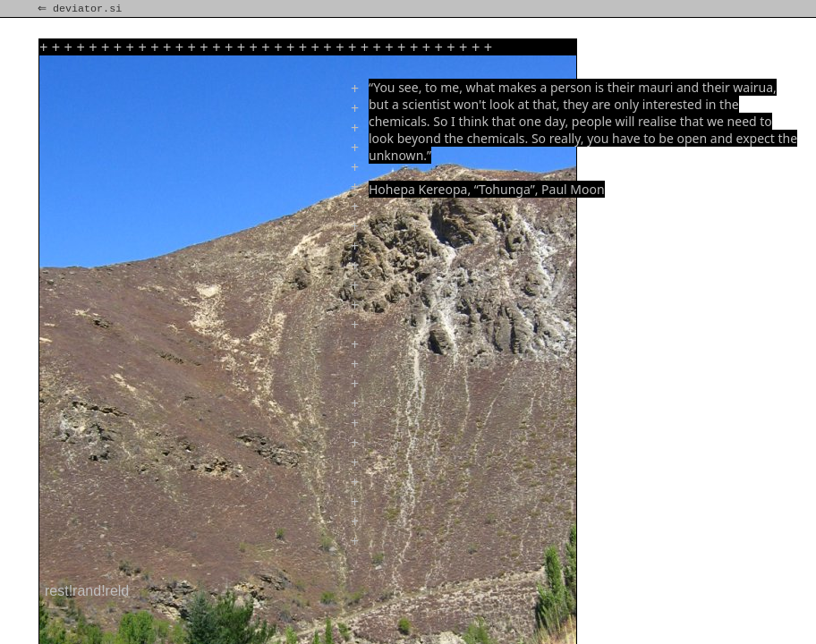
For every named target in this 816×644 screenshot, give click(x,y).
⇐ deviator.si (81, 9)
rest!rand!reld (87, 591)
